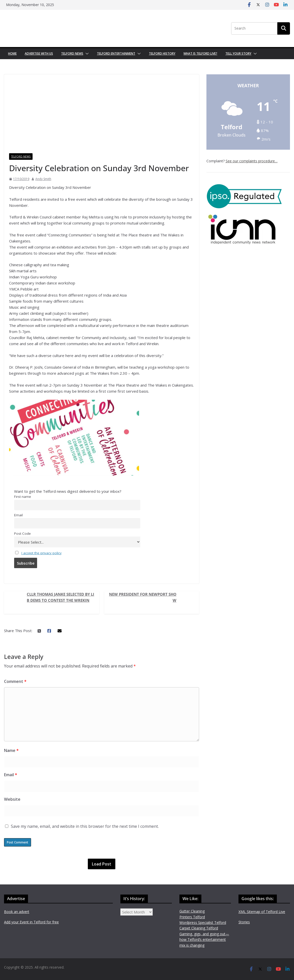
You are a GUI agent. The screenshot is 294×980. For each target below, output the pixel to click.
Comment (15, 681)
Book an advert (17, 912)
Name (11, 750)
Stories (244, 922)
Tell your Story (238, 53)
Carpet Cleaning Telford (199, 928)
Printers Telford (192, 917)
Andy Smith (43, 179)
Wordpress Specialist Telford (203, 922)
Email (18, 515)
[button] (86, 54)
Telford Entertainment (116, 53)
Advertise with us (39, 53)
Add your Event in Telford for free (31, 922)
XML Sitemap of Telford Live (262, 912)
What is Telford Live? (200, 53)
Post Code (22, 533)
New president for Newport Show (143, 597)
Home (12, 53)
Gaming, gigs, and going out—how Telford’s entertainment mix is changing (204, 940)
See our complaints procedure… (252, 161)
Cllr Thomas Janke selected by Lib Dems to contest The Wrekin (60, 597)
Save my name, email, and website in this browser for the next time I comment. (85, 826)
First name (23, 497)
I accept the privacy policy (42, 553)
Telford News (72, 53)
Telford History (162, 53)
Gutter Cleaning (192, 911)
